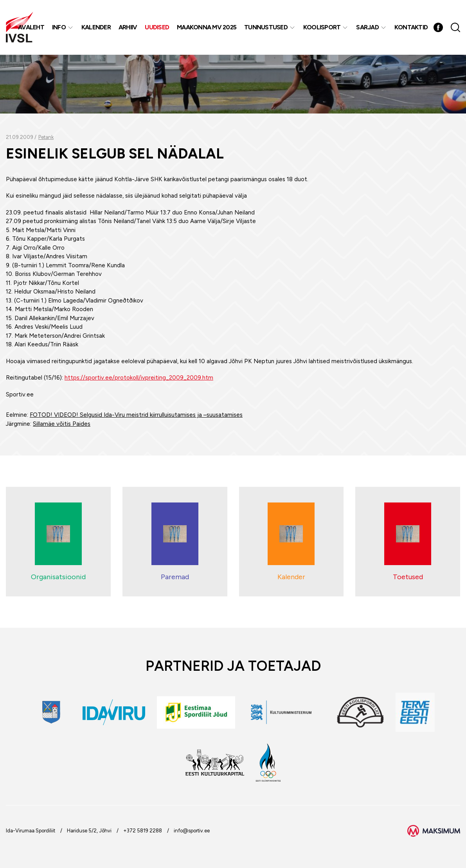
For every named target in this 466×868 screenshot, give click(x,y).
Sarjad (367, 27)
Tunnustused (266, 27)
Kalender (96, 27)
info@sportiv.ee (192, 831)
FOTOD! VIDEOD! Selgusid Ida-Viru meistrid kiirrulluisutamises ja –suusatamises (136, 415)
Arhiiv (128, 27)
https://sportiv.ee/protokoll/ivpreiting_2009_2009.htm (139, 378)
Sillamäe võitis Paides (62, 424)
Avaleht (31, 27)
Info (59, 27)
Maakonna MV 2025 (207, 27)
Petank (46, 137)
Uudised (157, 27)
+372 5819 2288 (143, 831)
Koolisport (322, 27)
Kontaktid (411, 27)
